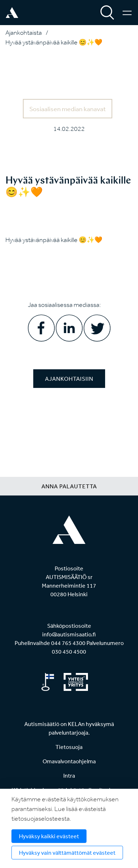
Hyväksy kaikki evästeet (49, 836)
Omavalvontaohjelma (69, 761)
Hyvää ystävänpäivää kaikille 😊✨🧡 (54, 42)
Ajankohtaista (24, 33)
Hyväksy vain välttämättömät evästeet (67, 853)
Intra (69, 775)
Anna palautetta (69, 486)
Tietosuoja (69, 747)
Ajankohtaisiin (69, 379)
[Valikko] (127, 13)
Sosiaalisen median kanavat (68, 109)
